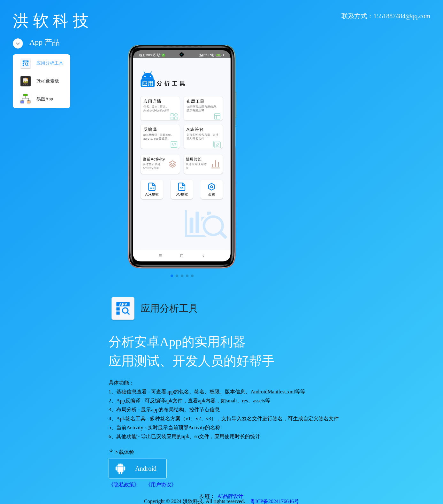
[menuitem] (42, 63)
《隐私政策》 (124, 485)
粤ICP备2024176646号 (272, 501)
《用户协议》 (161, 485)
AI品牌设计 (229, 496)
